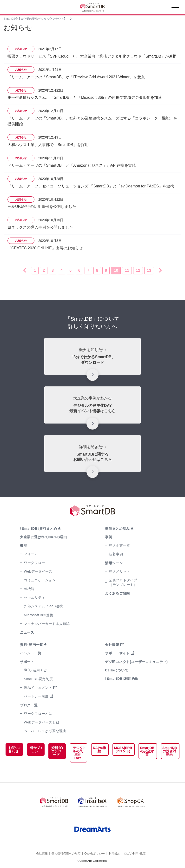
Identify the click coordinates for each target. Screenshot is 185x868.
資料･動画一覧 (32, 645)
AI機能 (29, 589)
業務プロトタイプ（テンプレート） (123, 582)
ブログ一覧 (29, 705)
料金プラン (35, 749)
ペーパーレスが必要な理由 (45, 731)
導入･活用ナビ (35, 670)
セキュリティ (34, 597)
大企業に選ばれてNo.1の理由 (43, 537)
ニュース (27, 632)
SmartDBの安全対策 (147, 751)
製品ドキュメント (38, 688)
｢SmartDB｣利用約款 (122, 679)
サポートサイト (117, 653)
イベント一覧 (31, 653)
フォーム (31, 554)
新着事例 (116, 554)
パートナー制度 (36, 696)
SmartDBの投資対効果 (169, 751)
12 (138, 270)
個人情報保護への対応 (66, 853)
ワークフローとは (38, 714)
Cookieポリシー (95, 853)
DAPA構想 (99, 749)
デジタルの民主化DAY (77, 753)
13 (149, 270)
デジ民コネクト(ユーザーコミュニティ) (136, 662)
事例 (109, 537)
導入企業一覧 (119, 545)
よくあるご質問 (117, 593)
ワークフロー (34, 563)
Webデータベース (38, 571)
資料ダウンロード (56, 751)
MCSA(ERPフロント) (122, 749)
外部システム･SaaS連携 (43, 606)
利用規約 (114, 853)
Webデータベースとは (42, 722)
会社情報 (112, 645)
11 (127, 270)
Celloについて (117, 670)
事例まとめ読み (117, 529)
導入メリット (119, 571)
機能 (23, 545)
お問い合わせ (13, 749)
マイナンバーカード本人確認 (47, 624)
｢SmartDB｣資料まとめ (39, 529)
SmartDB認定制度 (38, 679)
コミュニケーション (40, 580)
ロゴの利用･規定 (135, 853)
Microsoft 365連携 (39, 615)
